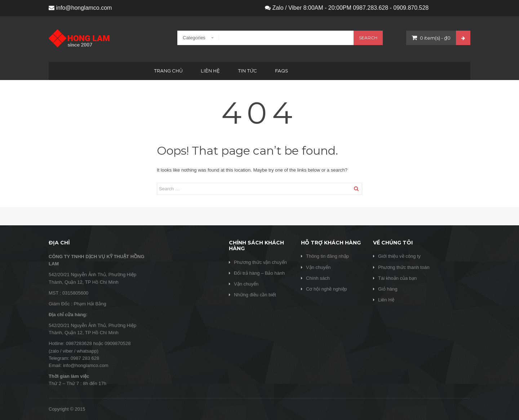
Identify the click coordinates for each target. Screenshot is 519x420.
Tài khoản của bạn (397, 278)
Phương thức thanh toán (404, 267)
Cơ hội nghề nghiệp (327, 289)
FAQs (281, 71)
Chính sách (318, 278)
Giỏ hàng (388, 289)
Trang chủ (168, 71)
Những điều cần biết (255, 295)
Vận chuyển (246, 284)
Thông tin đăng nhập (327, 256)
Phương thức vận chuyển (260, 262)
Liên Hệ (386, 300)
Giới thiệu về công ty (399, 256)
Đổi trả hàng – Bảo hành (259, 273)
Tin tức (247, 71)
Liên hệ (210, 71)
